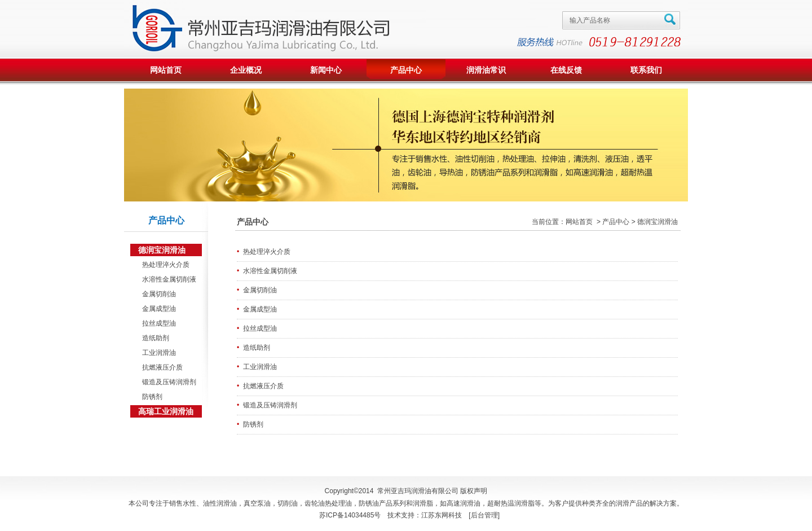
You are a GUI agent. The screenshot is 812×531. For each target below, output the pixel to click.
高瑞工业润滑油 (166, 411)
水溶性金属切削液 (167, 279)
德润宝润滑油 (162, 250)
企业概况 (246, 70)
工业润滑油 (157, 353)
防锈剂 (150, 397)
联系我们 (646, 70)
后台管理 (484, 515)
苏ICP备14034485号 (350, 515)
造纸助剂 (154, 338)
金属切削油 (157, 294)
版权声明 (474, 491)
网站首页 (166, 70)
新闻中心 (326, 70)
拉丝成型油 (157, 323)
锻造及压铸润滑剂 (167, 382)
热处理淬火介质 (164, 265)
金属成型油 (157, 309)
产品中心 (406, 70)
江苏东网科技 (442, 515)
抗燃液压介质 (160, 367)
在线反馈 (566, 70)
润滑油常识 (486, 70)
